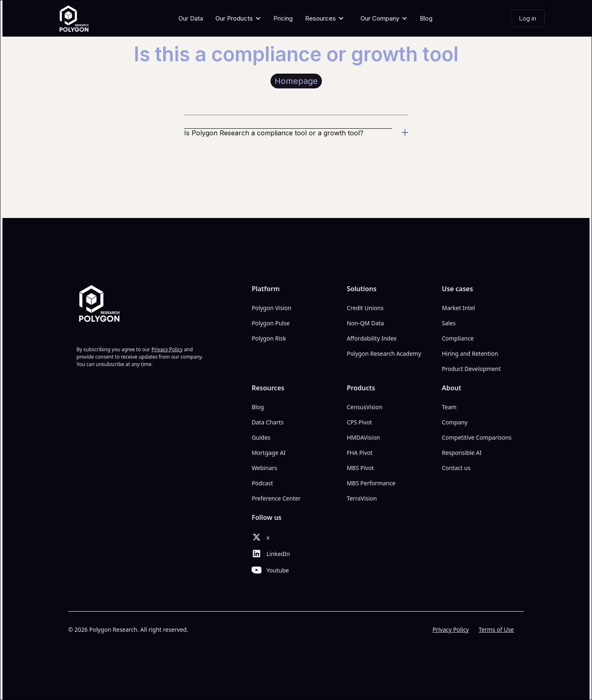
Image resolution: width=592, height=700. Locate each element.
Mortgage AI (268, 453)
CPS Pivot (359, 422)
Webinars (264, 468)
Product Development (471, 369)
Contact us (456, 468)
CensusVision (364, 407)
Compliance (458, 338)
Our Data (191, 18)
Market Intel (458, 308)
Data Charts (268, 422)
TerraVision (362, 498)
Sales (449, 323)
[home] (76, 19)
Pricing (283, 18)
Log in (527, 18)
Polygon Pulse (271, 323)
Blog (426, 18)
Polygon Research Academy (384, 353)
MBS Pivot (360, 468)
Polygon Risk (269, 338)
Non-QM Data (365, 323)
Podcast (262, 483)
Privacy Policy (451, 629)
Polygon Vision (272, 308)
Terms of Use (496, 629)
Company (455, 422)
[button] (238, 18)
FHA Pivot (360, 453)
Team (449, 407)
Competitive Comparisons (477, 437)
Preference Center (276, 498)
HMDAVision (363, 437)
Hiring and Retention (470, 353)
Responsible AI (462, 453)
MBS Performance (371, 483)
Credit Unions (365, 308)
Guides (261, 437)
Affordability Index (371, 338)
